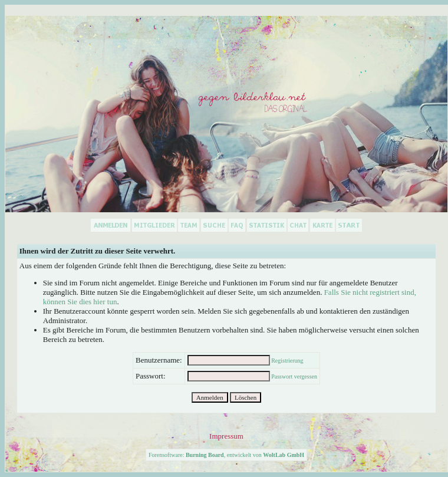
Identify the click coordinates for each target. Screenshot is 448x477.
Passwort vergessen (294, 376)
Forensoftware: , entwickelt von (226, 455)
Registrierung (287, 361)
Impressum (226, 436)
